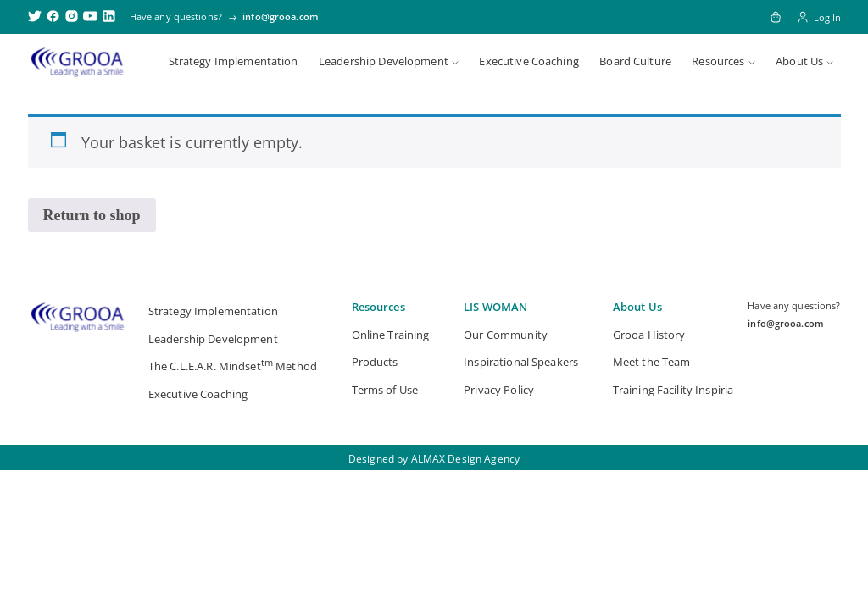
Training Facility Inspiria (673, 390)
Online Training (391, 335)
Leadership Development (384, 61)
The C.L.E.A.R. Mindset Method (233, 365)
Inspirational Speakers (521, 362)
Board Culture (635, 61)
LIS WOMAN (495, 307)
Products (375, 362)
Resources (718, 61)
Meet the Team (652, 362)
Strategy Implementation (234, 61)
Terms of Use (385, 390)
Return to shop (92, 215)
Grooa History (649, 335)
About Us (799, 61)
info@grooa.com (281, 17)
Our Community (506, 335)
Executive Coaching (529, 61)
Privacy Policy (499, 390)
